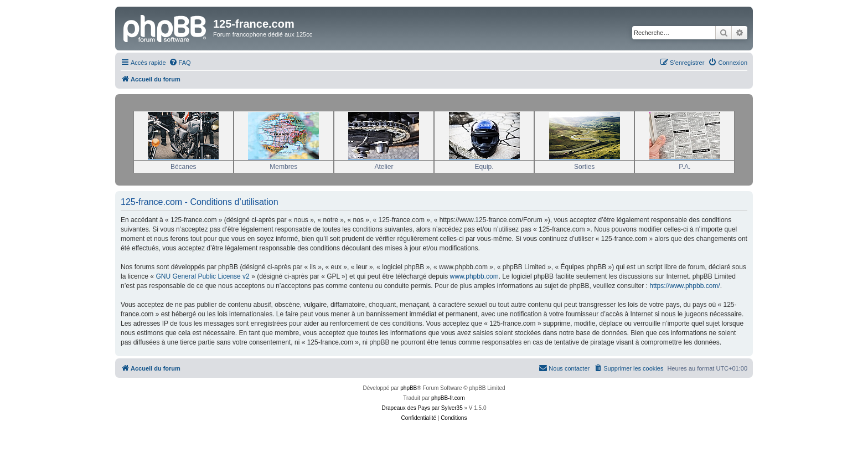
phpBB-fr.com (448, 398)
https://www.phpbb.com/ (684, 286)
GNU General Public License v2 (202, 276)
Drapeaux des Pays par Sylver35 (422, 408)
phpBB (409, 388)
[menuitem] (180, 63)
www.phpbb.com (474, 276)
